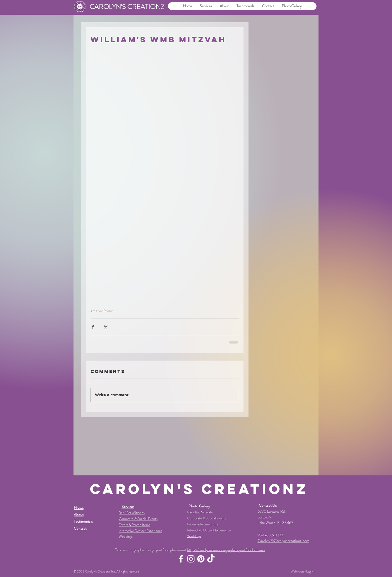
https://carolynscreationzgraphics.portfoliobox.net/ (226, 550)
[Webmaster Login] (302, 571)
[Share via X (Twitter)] (105, 327)
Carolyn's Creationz (97, 571)
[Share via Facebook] (93, 327)
